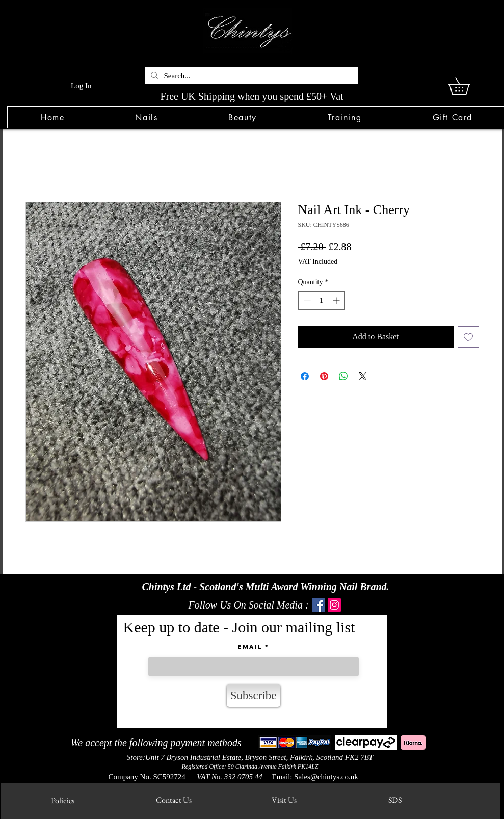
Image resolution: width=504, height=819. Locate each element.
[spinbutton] (322, 300)
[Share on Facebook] (305, 376)
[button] (147, 117)
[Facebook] (319, 605)
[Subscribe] (254, 696)
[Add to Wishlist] (468, 337)
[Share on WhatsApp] (343, 376)
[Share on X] (363, 376)
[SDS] (395, 800)
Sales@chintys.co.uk (326, 777)
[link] (467, 86)
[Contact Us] (174, 800)
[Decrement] (306, 300)
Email (250, 647)
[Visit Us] (284, 800)
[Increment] (337, 300)
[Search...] (250, 76)
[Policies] (63, 800)
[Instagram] (334, 605)
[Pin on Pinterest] (324, 376)
